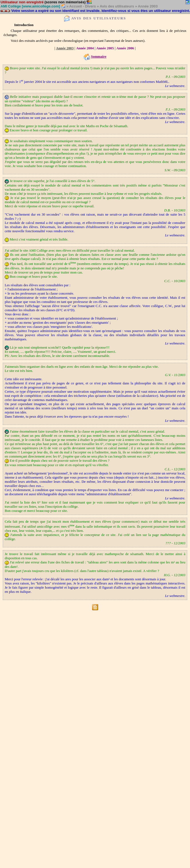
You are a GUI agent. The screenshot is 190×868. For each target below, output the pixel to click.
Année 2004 (85, 48)
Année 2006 (125, 48)
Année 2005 (105, 48)
